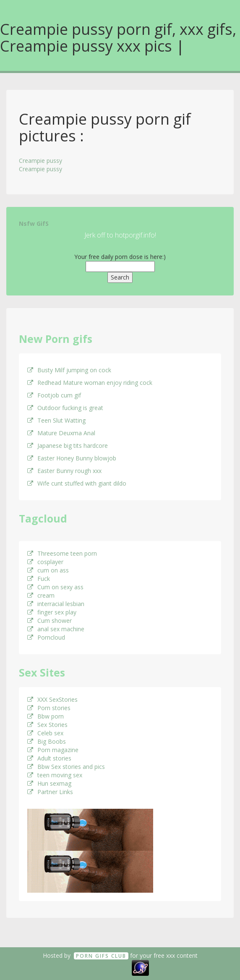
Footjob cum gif (54, 395)
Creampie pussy (40, 161)
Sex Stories (47, 725)
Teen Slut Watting (56, 420)
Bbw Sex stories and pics (66, 767)
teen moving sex (55, 775)
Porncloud (46, 637)
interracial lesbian (56, 604)
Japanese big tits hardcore (68, 446)
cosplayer (45, 562)
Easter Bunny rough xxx (64, 471)
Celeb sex (45, 733)
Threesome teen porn (62, 553)
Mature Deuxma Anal (61, 433)
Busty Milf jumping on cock (69, 370)
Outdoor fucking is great (65, 408)
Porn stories (49, 708)
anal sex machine (56, 629)
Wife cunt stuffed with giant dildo (77, 483)
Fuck (39, 579)
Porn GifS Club (101, 956)
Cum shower (50, 621)
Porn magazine (53, 750)
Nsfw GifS (34, 223)
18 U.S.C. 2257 (111, 967)
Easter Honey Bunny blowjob (72, 458)
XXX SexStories (52, 699)
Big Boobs (47, 741)
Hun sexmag (49, 783)
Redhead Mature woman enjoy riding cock (90, 383)
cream (41, 595)
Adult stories (49, 758)
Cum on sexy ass (55, 587)
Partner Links (50, 792)
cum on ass (48, 570)
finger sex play (52, 612)
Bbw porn (46, 716)
